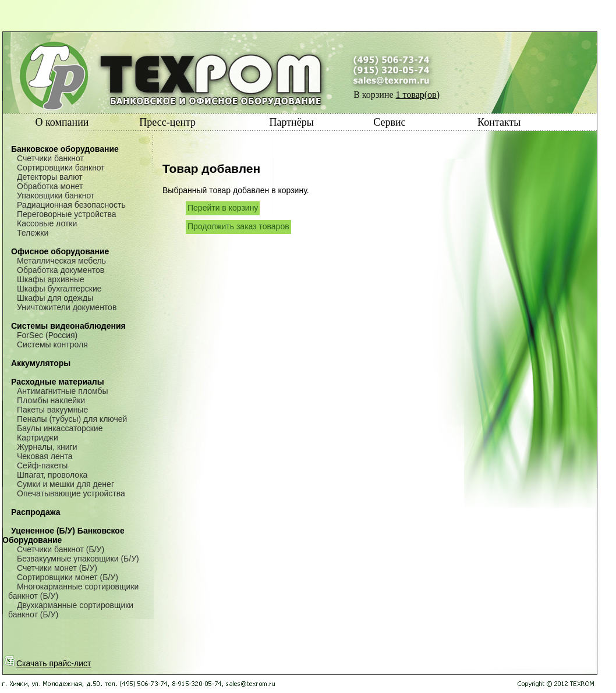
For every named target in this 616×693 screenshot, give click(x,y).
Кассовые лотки (47, 223)
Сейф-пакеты (42, 465)
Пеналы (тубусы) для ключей (72, 419)
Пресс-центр (167, 122)
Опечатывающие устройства (71, 493)
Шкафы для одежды (55, 298)
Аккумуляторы (41, 363)
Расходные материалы (58, 382)
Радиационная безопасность (71, 205)
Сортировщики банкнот (61, 168)
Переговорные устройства (66, 214)
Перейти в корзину (223, 208)
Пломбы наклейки (51, 400)
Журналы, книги (47, 447)
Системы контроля (52, 344)
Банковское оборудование (65, 149)
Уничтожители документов (67, 307)
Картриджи (38, 438)
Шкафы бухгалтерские (59, 289)
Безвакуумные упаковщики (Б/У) (78, 559)
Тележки (33, 233)
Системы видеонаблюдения (68, 326)
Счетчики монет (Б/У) (57, 568)
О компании (62, 122)
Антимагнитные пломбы (63, 391)
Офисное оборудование (60, 251)
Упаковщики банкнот (56, 196)
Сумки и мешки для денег (66, 484)
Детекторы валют (50, 177)
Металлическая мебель (61, 261)
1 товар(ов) (418, 95)
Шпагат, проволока (52, 475)
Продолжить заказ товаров (238, 226)
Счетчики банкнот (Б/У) (61, 549)
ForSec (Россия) (47, 335)
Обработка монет (50, 186)
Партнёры (291, 122)
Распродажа (36, 512)
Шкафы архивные (51, 279)
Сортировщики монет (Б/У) (68, 577)
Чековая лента (45, 456)
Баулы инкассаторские (60, 428)
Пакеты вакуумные (52, 410)
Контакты (499, 122)
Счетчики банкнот (50, 158)
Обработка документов (61, 270)
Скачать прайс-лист (47, 663)
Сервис (389, 122)
